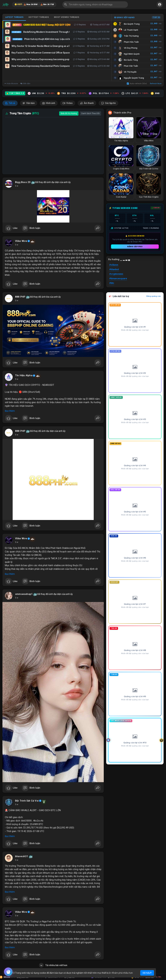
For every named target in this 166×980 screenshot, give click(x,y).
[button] (95, 5)
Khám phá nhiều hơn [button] (122, 973)
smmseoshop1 (24, 594)
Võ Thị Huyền (130, 72)
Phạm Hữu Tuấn (131, 42)
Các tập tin (108, 103)
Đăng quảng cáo (154, 296)
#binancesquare (118, 278)
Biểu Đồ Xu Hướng (69, 113)
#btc (112, 283)
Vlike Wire (21, 241)
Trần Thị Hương (131, 36)
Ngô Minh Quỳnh (132, 54)
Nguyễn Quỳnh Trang (134, 78)
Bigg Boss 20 (23, 182)
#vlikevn (114, 265)
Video (68, 103)
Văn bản (29, 103)
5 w (17, 186)
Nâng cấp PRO (135, 247)
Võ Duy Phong (131, 48)
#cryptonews (116, 274)
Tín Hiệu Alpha (24, 375)
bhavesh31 (22, 856)
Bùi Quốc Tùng (131, 60)
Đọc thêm (10, 411)
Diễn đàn (25, 83)
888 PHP (20, 297)
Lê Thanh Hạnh (131, 30)
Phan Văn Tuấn (131, 66)
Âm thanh (87, 103)
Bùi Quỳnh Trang (132, 24)
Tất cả (10, 103)
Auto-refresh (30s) (137, 83)
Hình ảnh (49, 103)
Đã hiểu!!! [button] (147, 973)
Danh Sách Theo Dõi (90, 113)
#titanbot (114, 269)
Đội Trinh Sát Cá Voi (27, 801)
